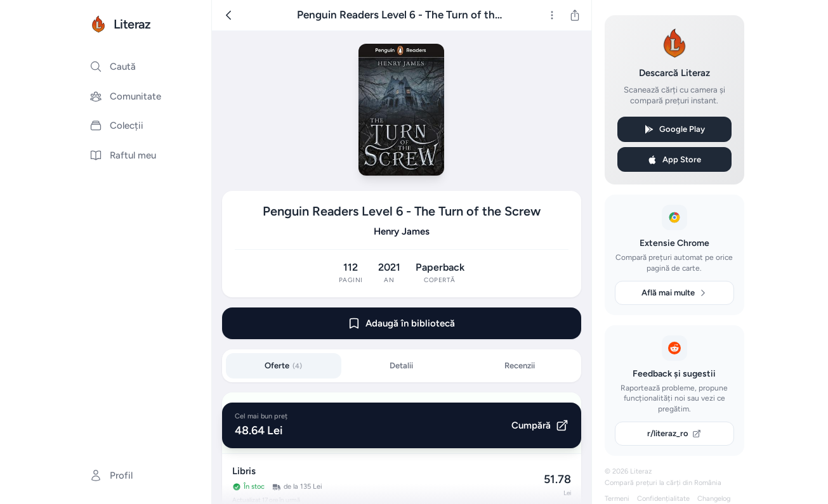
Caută (113, 67)
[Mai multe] (552, 15)
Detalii (401, 365)
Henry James (402, 231)
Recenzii (520, 365)
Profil (111, 475)
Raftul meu (123, 155)
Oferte (283, 365)
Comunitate (125, 96)
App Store (674, 160)
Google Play (674, 129)
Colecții (116, 126)
